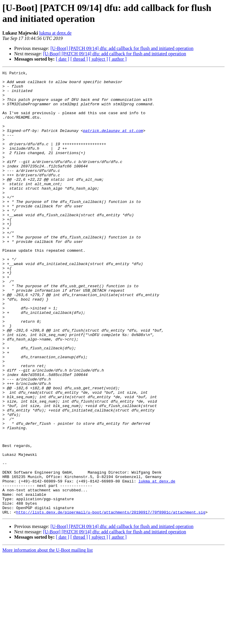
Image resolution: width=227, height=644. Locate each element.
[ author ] (118, 59)
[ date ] (63, 59)
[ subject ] (98, 59)
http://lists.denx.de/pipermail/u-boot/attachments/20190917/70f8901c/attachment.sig (111, 601)
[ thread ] (79, 59)
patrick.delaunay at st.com (113, 143)
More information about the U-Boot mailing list (48, 639)
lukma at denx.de (55, 33)
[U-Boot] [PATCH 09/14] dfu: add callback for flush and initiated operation (122, 48)
